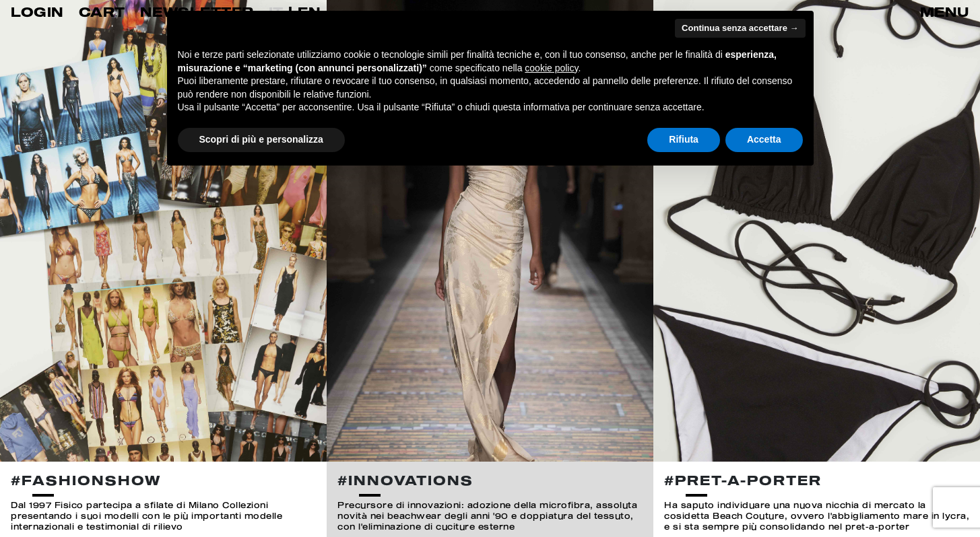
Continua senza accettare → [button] (740, 28)
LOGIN (37, 12)
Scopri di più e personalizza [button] (261, 139)
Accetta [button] (764, 139)
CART (102, 12)
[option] (163, 268)
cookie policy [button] (551, 68)
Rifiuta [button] (684, 139)
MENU (945, 12)
